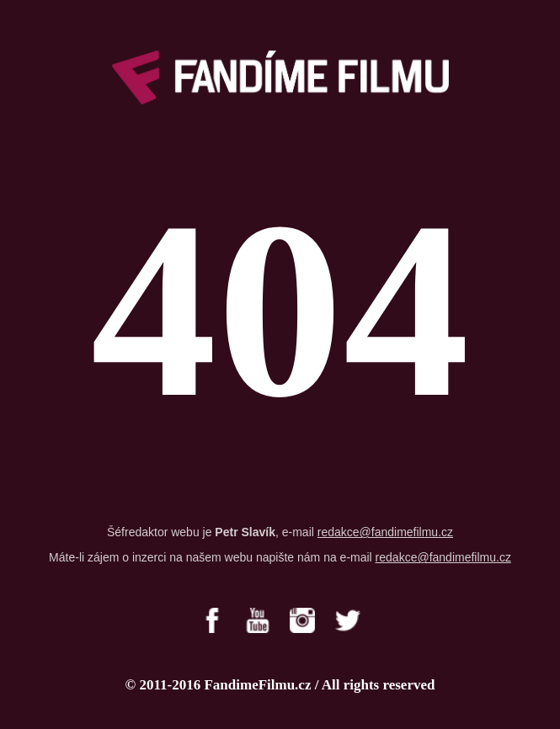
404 (280, 310)
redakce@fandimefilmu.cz (385, 532)
